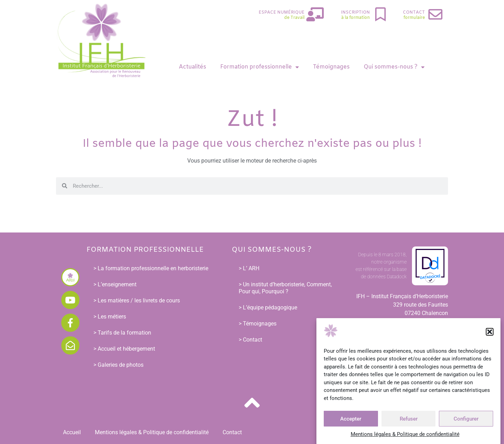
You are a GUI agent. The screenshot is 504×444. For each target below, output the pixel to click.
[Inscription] (380, 14)
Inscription (355, 13)
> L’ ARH (249, 268)
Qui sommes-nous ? (394, 67)
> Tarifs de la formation (122, 333)
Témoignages (331, 67)
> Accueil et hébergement (124, 349)
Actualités (192, 67)
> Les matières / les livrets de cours (137, 300)
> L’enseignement (115, 284)
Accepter (351, 420)
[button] (490, 332)
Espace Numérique (282, 13)
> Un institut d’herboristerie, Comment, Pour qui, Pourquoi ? (285, 288)
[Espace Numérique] (315, 14)
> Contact (250, 340)
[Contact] (435, 14)
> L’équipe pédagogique (268, 307)
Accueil (72, 432)
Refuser (409, 420)
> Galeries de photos (118, 365)
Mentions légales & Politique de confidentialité (405, 435)
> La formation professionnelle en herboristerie (151, 268)
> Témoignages (258, 324)
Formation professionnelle (260, 67)
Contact (414, 13)
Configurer (466, 420)
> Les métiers (110, 317)
